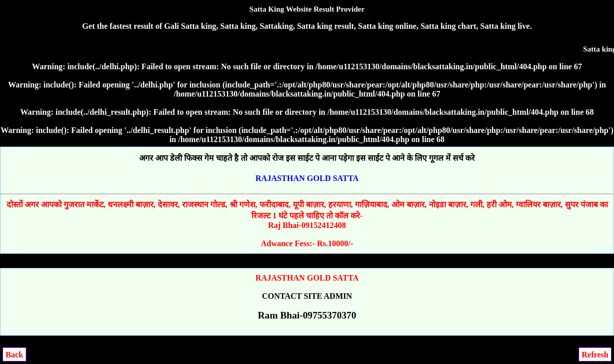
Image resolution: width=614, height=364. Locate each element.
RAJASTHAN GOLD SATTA (307, 178)
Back (14, 355)
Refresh (595, 355)
